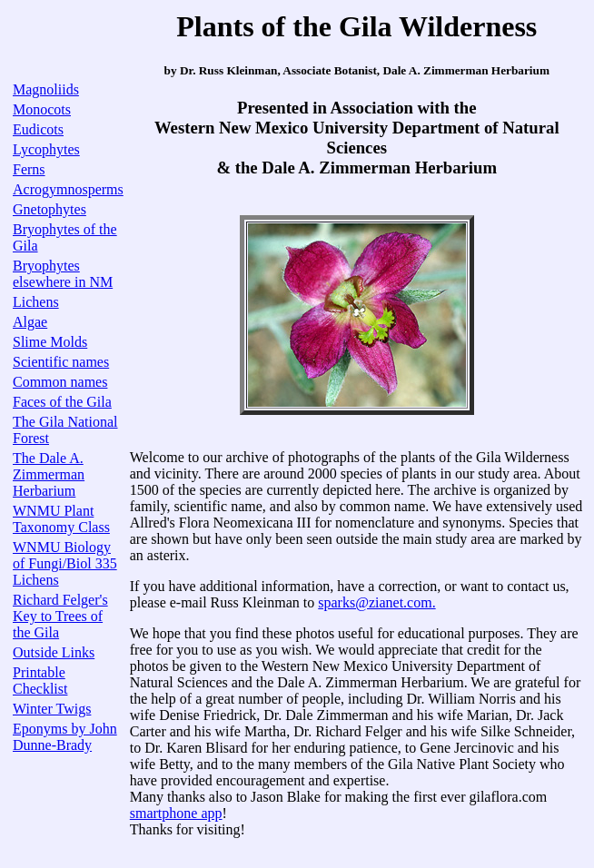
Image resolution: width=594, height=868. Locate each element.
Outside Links (54, 652)
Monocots (42, 109)
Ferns (29, 169)
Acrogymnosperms (68, 189)
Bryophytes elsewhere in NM (63, 274)
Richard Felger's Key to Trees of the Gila (60, 616)
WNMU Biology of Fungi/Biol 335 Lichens (65, 563)
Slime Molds (50, 342)
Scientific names (61, 362)
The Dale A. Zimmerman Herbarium (49, 474)
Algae (30, 322)
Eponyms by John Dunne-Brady (65, 737)
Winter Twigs (52, 709)
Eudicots (38, 129)
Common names (60, 382)
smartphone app (176, 813)
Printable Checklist (40, 681)
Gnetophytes (49, 209)
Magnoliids (46, 89)
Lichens (36, 302)
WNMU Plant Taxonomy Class (61, 519)
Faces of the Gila (62, 402)
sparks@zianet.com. (376, 602)
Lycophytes (46, 149)
